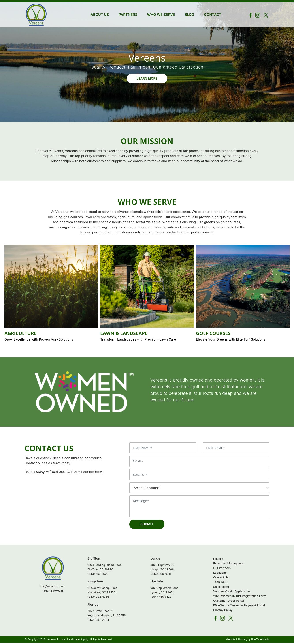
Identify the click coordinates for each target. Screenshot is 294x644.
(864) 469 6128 (161, 598)
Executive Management (229, 564)
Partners (128, 15)
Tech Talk (220, 583)
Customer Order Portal (229, 602)
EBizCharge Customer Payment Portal (239, 606)
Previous (9, 301)
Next (285, 301)
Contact (213, 15)
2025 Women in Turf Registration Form (240, 597)
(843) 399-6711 (61, 473)
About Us (100, 15)
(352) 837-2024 (98, 621)
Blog (189, 15)
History (218, 560)
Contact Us (221, 578)
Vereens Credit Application (232, 592)
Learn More (147, 79)
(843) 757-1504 (98, 575)
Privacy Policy (223, 611)
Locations (220, 574)
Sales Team (221, 588)
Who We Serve (161, 15)
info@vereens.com (53, 587)
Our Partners (222, 569)
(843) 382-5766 (98, 598)
